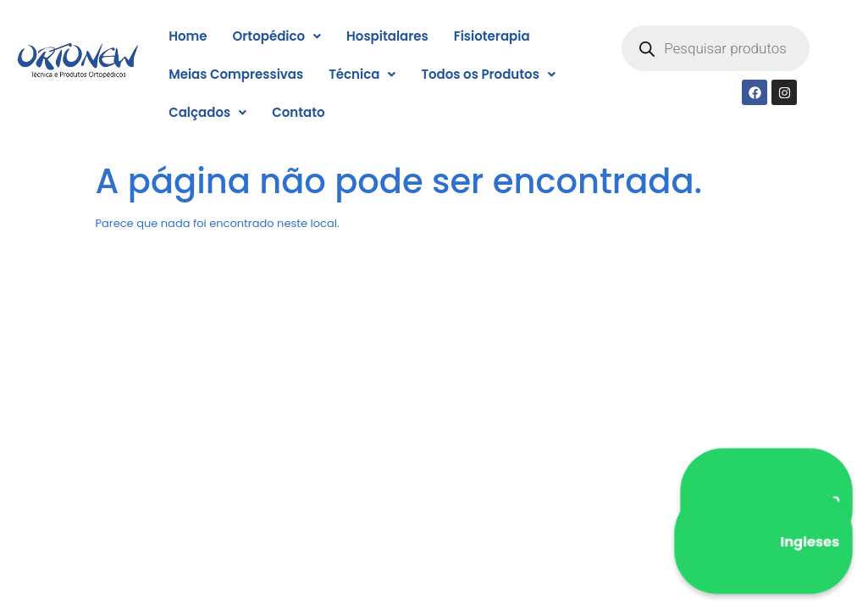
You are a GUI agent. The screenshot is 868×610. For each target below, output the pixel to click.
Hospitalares (387, 36)
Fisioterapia (492, 36)
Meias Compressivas (236, 74)
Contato (298, 112)
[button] (276, 36)
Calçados (207, 112)
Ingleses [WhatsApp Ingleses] (763, 543)
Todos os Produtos (488, 74)
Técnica (362, 74)
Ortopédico (276, 36)
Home (188, 36)
